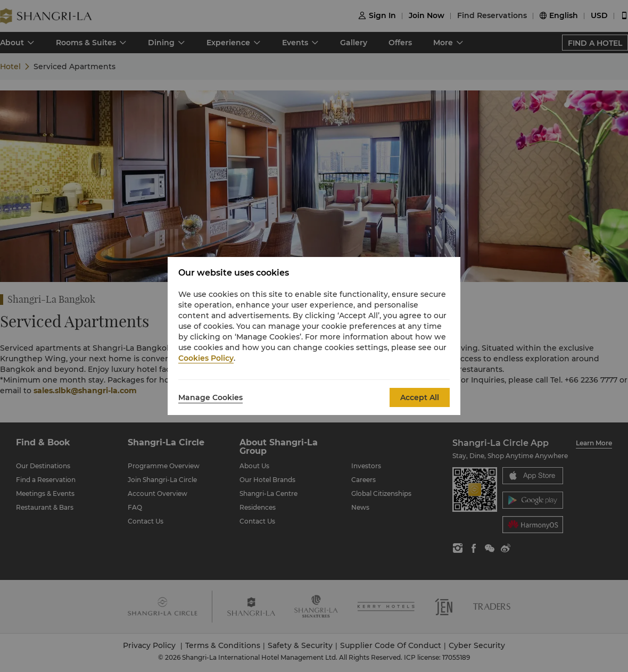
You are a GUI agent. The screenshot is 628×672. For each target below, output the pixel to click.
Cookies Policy (206, 358)
